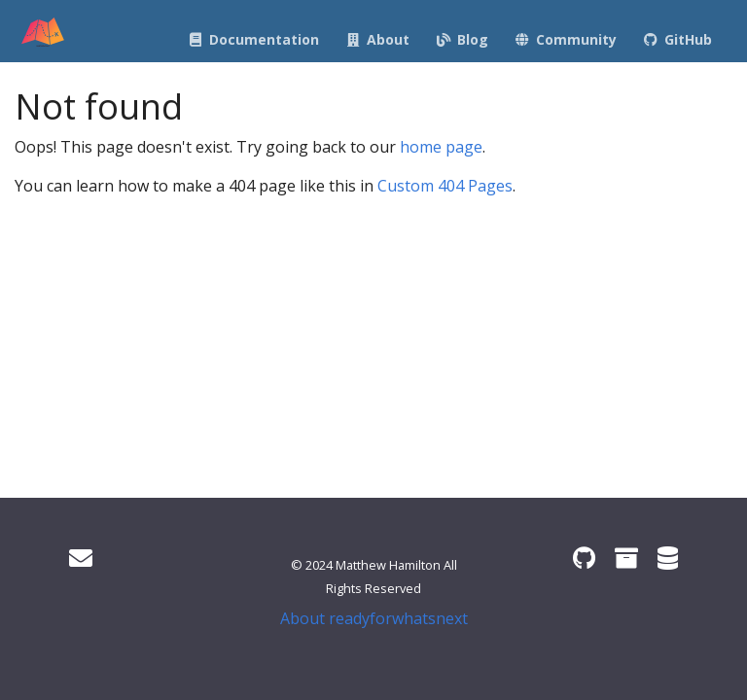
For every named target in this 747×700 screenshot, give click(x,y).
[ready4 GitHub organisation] (584, 558)
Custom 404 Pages (445, 186)
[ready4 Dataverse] (668, 558)
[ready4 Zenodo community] (626, 558)
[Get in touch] (81, 558)
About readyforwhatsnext (374, 618)
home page (441, 147)
